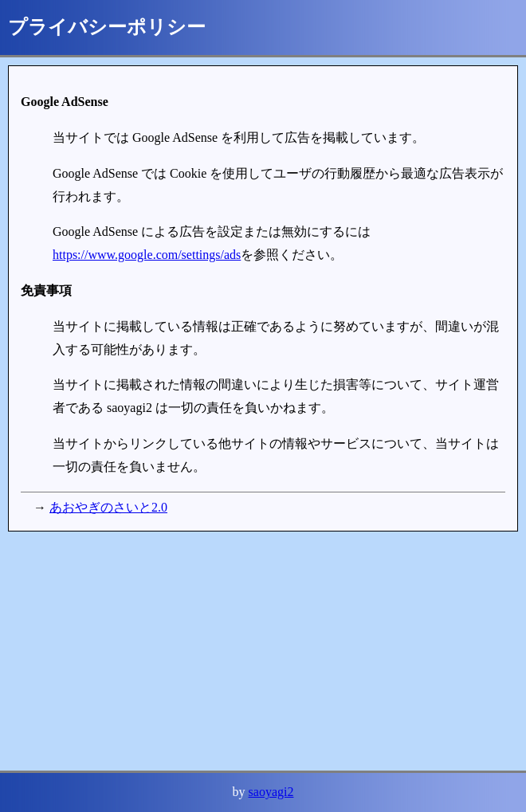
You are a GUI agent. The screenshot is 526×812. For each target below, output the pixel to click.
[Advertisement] (263, 651)
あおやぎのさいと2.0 (108, 507)
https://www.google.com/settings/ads (147, 255)
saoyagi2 (271, 792)
